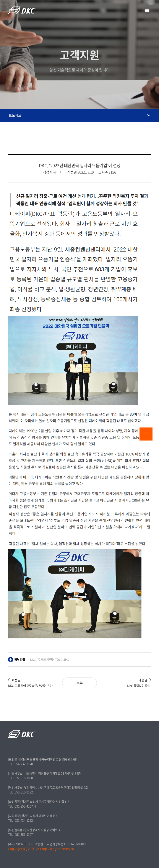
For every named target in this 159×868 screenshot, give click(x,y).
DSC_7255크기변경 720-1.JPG (49, 659)
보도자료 (15, 115)
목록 (80, 683)
